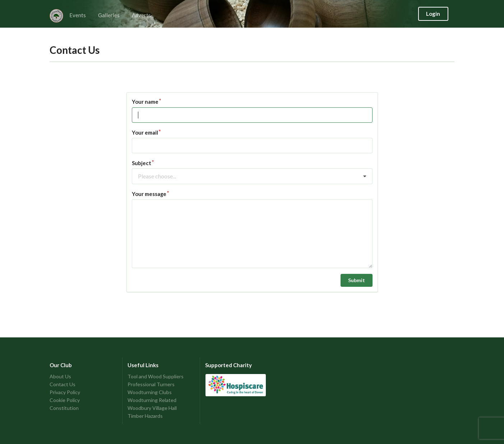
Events (78, 15)
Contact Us (63, 384)
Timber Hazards (145, 416)
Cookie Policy (65, 400)
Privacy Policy (65, 392)
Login (433, 14)
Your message (149, 194)
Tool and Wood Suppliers (156, 377)
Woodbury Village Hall (152, 408)
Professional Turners (151, 384)
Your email (145, 132)
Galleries (109, 15)
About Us (60, 377)
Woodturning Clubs (150, 392)
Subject (142, 163)
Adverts (141, 15)
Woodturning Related (152, 400)
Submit (357, 280)
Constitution (64, 408)
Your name (145, 102)
